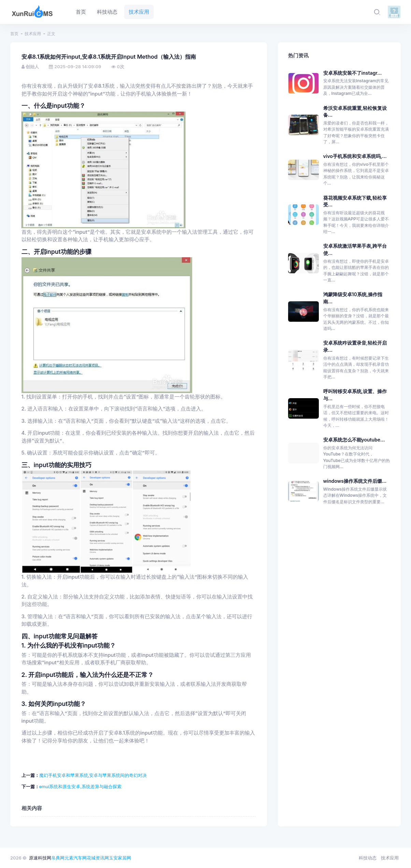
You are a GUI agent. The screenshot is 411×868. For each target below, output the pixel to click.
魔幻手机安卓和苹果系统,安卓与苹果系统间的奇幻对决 (93, 775)
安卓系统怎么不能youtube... (354, 440)
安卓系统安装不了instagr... (353, 73)
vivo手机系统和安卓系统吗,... (355, 156)
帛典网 (58, 858)
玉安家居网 (120, 858)
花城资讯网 (98, 858)
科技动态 (368, 858)
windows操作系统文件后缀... (355, 481)
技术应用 (33, 34)
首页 (14, 34)
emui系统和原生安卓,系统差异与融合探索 (81, 786)
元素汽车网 (76, 858)
